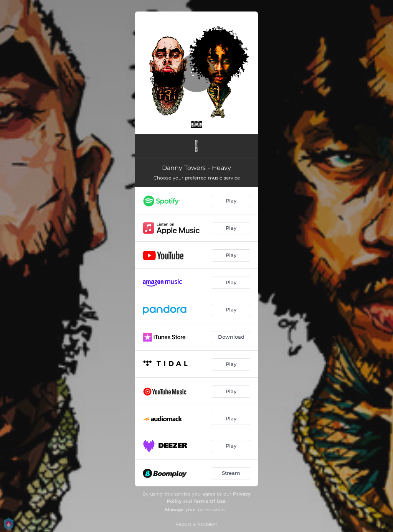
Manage (174, 510)
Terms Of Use (210, 501)
